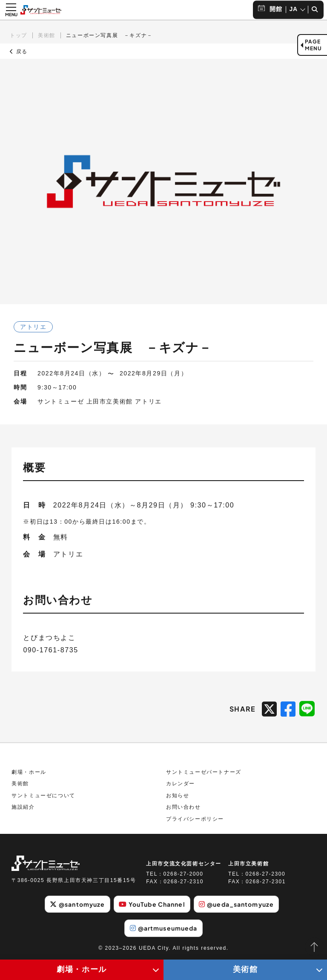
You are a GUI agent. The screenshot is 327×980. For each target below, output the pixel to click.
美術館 (47, 35)
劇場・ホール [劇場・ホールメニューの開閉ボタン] (82, 969)
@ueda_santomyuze (236, 904)
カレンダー (181, 784)
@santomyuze (77, 904)
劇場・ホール (29, 772)
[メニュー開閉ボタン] (11, 10)
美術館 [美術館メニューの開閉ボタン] (245, 969)
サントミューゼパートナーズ (204, 772)
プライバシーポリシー (195, 819)
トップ (19, 35)
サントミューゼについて (43, 796)
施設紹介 (23, 807)
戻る (19, 52)
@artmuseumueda (164, 928)
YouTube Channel (152, 904)
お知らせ (178, 796)
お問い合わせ (184, 807)
